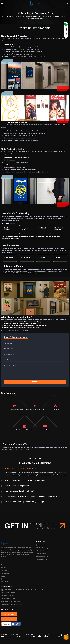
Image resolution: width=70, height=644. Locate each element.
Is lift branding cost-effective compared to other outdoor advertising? (33, 496)
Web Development (42, 551)
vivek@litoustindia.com (10, 601)
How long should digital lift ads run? (19, 491)
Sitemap (54, 635)
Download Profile (9, 619)
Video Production (42, 557)
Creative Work (41, 554)
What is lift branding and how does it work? (22, 468)
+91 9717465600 (8, 593)
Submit (35, 382)
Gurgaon (4, 570)
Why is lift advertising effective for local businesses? (26, 480)
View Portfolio (9, 614)
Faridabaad (5, 579)
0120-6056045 (7, 596)
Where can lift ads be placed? (17, 486)
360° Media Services (43, 545)
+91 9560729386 (8, 599)
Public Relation (41, 559)
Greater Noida (6, 582)
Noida (3, 568)
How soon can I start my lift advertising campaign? (25, 502)
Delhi (3, 576)
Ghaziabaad (5, 573)
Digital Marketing (42, 548)
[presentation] (13, 376)
